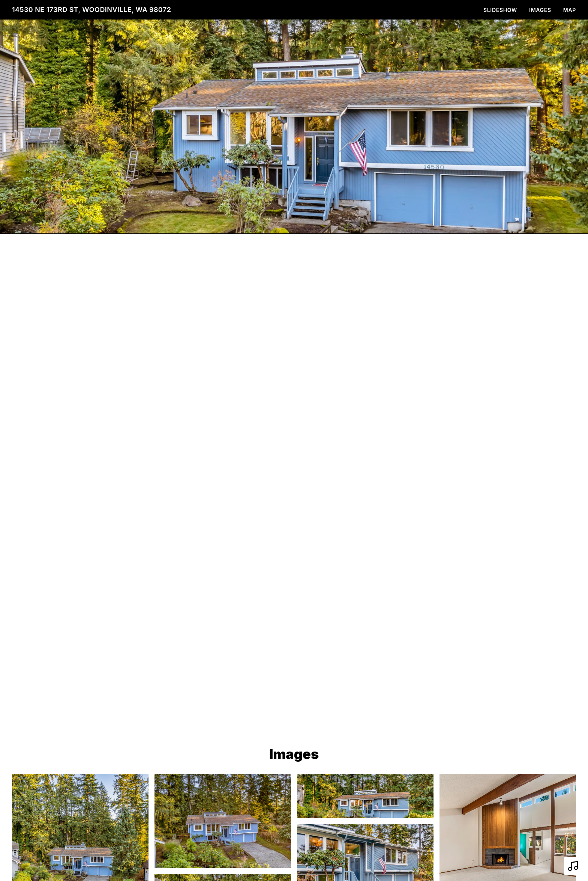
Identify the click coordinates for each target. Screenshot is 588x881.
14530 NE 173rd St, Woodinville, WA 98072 (91, 10)
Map (570, 10)
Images (540, 10)
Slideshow (500, 10)
